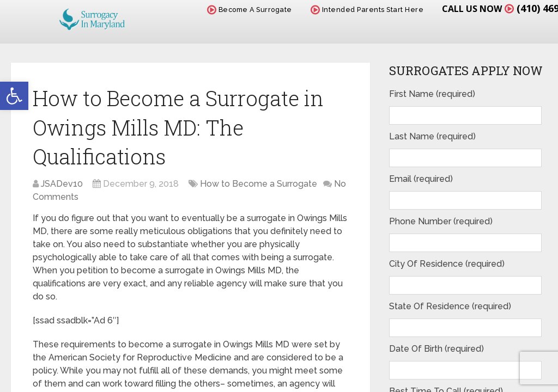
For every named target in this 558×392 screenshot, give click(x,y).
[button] (14, 96)
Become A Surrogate (250, 10)
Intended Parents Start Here (367, 10)
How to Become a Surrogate (259, 184)
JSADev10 (62, 184)
